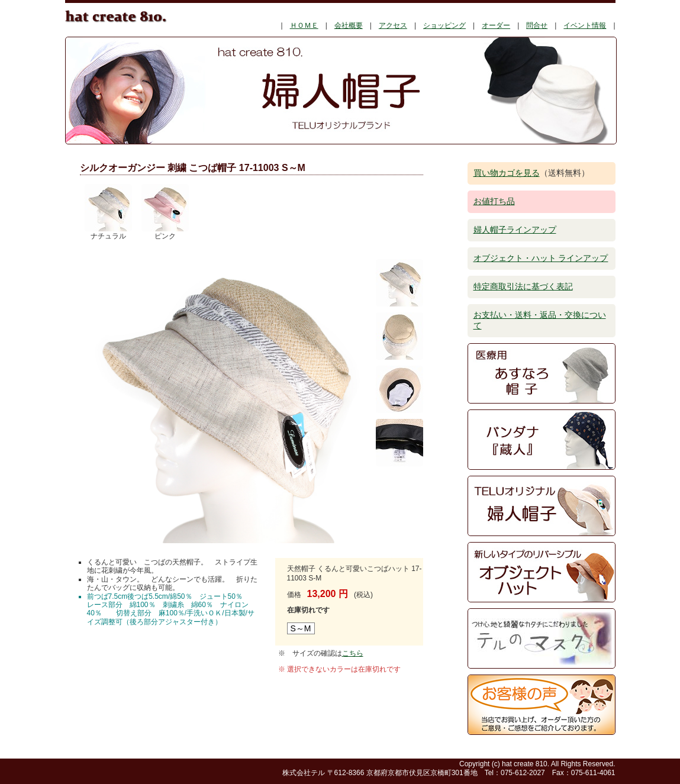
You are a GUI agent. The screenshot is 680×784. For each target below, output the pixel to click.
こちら (353, 653)
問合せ (537, 25)
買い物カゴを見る (507, 173)
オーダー (496, 25)
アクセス (393, 25)
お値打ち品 (494, 201)
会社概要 (349, 25)
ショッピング (444, 25)
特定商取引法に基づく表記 (523, 286)
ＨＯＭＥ (304, 25)
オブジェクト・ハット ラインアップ (541, 258)
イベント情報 (585, 25)
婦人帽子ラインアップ (515, 230)
